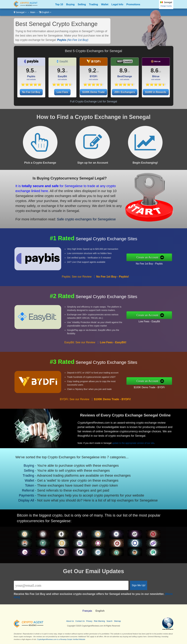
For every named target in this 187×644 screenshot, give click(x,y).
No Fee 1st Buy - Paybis (165, 261)
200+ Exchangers (125, 92)
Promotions (133, 4)
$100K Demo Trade (93, 92)
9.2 (92, 70)
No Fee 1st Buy (31, 92)
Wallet (105, 4)
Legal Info (117, 4)
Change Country (166, 6)
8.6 (154, 70)
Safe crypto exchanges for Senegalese (65, 211)
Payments (37, 489)
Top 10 (59, 4)
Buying (70, 4)
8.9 (123, 70)
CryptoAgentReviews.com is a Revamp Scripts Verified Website (61, 639)
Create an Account (163, 257)
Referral (38, 486)
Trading (94, 4)
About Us (70, 621)
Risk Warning (99, 621)
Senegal (20, 12)
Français (87, 611)
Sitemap (117, 621)
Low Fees (62, 92)
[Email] (71, 585)
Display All (37, 492)
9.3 (61, 70)
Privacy (89, 621)
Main (33, 12)
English (45, 12)
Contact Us (80, 621)
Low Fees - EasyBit (164, 319)
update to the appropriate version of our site (145, 437)
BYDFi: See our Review (75, 414)
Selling (82, 4)
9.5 (30, 70)
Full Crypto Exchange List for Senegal (93, 101)
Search (109, 621)
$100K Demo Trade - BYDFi (165, 385)
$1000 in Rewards (156, 92)
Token (39, 483)
